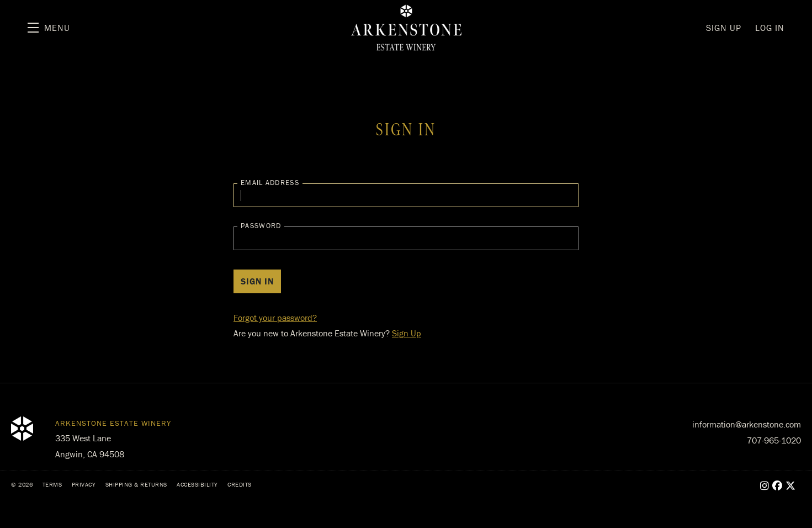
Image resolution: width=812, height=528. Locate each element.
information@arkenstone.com (747, 424)
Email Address (270, 183)
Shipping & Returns (136, 484)
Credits (240, 484)
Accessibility (197, 484)
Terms (52, 484)
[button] (49, 28)
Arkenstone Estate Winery (406, 28)
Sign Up (407, 333)
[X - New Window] (791, 486)
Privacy (84, 484)
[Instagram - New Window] (765, 486)
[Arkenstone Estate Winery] (22, 429)
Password (261, 226)
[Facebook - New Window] (777, 486)
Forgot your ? (275, 318)
